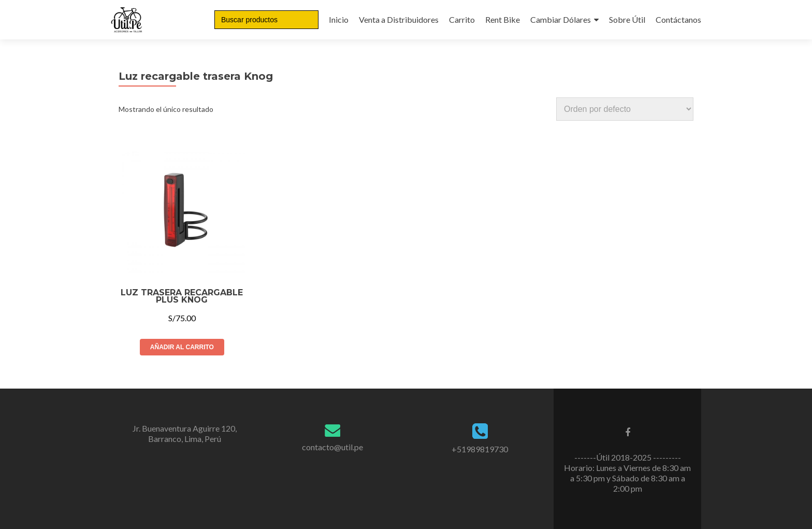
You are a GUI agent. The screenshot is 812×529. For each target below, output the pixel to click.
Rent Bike (503, 19)
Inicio (339, 19)
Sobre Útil (627, 19)
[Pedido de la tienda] (625, 109)
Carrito (462, 19)
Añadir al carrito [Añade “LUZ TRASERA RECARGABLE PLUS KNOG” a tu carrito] (182, 347)
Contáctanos (678, 19)
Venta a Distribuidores (399, 19)
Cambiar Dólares (561, 19)
